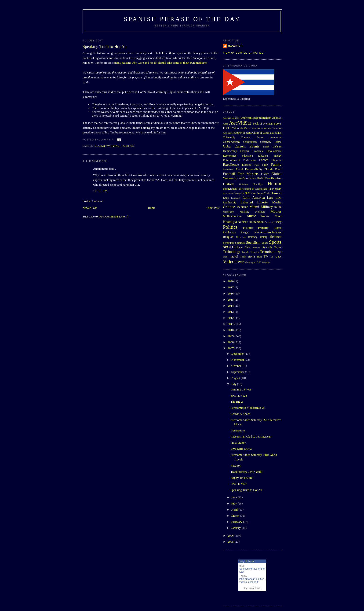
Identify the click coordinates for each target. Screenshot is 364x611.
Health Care (264, 179)
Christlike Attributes (261, 128)
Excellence (231, 164)
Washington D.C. (253, 262)
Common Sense (252, 138)
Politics (128, 146)
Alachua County (231, 118)
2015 (231, 300)
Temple (246, 252)
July (234, 384)
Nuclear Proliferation (251, 222)
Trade (226, 257)
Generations (238, 430)
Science (276, 237)
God (240, 179)
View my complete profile (243, 53)
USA (278, 256)
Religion (228, 237)
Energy (277, 156)
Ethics (264, 160)
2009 (231, 336)
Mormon (260, 212)
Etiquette (277, 160)
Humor (275, 183)
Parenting (269, 222)
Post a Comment (93, 201)
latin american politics (252, 579)
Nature (265, 216)
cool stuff (253, 582)
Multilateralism (232, 216)
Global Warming (107, 146)
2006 (231, 536)
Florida (269, 169)
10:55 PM (100, 191)
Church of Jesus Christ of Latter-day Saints (258, 133)
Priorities (248, 228)
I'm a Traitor (238, 443)
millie (278, 207)
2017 (231, 287)
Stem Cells (244, 248)
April (235, 510)
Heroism (276, 178)
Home (152, 208)
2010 (231, 330)
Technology (231, 252)
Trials (243, 257)
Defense (277, 147)
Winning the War (241, 389)
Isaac (253, 193)
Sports (275, 242)
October (237, 366)
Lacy (226, 198)
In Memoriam (260, 189)
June (235, 497)
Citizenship (229, 138)
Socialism (253, 242)
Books (278, 123)
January (237, 528)
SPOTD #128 (239, 396)
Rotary (264, 237)
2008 (231, 342)
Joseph (277, 193)
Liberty (262, 202)
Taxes (278, 247)
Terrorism (267, 252)
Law (270, 197)
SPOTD (229, 247)
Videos (230, 261)
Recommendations (268, 232)
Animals (277, 118)
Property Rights (270, 228)
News (278, 216)
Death (266, 147)
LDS (278, 198)
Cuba (227, 146)
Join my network (252, 588)
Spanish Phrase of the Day (182, 19)
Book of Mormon (263, 124)
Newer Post (90, 208)
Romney (253, 237)
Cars (247, 128)
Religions (241, 237)
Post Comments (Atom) (114, 216)
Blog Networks (247, 561)
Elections (263, 156)
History (228, 184)
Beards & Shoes (240, 414)
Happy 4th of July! (242, 478)
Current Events (247, 146)
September (238, 372)
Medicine (242, 207)
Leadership (230, 202)
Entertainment (232, 160)
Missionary (228, 212)
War (241, 262)
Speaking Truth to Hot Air (105, 47)
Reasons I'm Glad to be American (251, 436)
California (237, 128)
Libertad (247, 202)
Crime (278, 142)
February (237, 522)
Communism (275, 138)
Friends (265, 174)
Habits (253, 179)
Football (229, 174)
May (235, 503)
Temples (255, 252)
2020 (231, 281)
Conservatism (231, 142)
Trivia (251, 256)
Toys (279, 252)
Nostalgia (230, 222)
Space (265, 243)
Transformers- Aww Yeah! (246, 472)
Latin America (254, 197)
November (238, 360)
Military (267, 207)
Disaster (245, 151)
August (236, 378)
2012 (231, 318)
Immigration (230, 189)
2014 (231, 306)
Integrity (239, 193)
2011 (231, 324)
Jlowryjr (235, 46)
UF (272, 257)
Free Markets (248, 174)
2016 (231, 293)
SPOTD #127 (239, 484)
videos (243, 582)
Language (236, 198)
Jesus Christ (264, 193)
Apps (226, 124)
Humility (258, 184)
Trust (259, 257)
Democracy (230, 151)
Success (257, 248)
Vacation (236, 466)
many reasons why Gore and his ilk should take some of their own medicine (161, 63)
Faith (265, 165)
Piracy (278, 222)
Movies (276, 211)
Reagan (245, 233)
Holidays (244, 184)
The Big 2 (237, 402)
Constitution (250, 142)
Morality (244, 212)
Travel (234, 256)
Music (251, 216)
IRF (247, 193)
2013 (231, 312)
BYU (227, 128)
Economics (230, 156)
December (238, 354)
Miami (254, 207)
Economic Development (267, 151)
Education (247, 156)
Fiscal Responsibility (249, 169)
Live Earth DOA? (241, 449)
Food (278, 169)
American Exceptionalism (255, 118)
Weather (266, 262)
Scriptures (228, 243)
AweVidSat (240, 123)
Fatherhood (228, 169)
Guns (246, 178)
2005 (231, 542)
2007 (231, 348)
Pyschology (229, 233)
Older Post (213, 208)
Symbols (267, 248)
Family (276, 164)
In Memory (275, 189)
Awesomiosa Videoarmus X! (248, 408)
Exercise (247, 165)
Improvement (244, 189)
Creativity (266, 142)
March (236, 516)
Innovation (228, 193)
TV (266, 256)
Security (240, 243)
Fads (257, 165)
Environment (250, 160)
